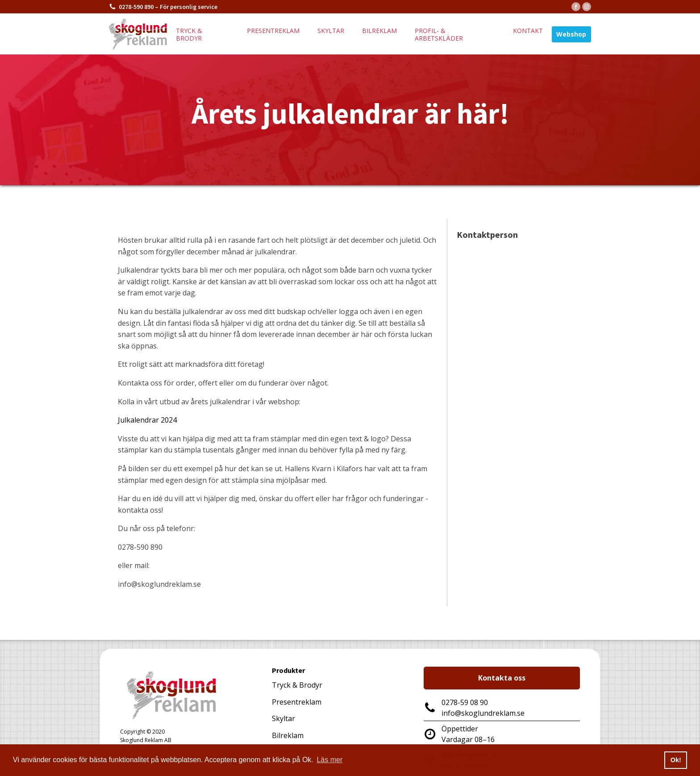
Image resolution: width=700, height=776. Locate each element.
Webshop (571, 34)
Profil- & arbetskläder (439, 34)
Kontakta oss (502, 678)
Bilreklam (379, 31)
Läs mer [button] (329, 760)
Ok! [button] (676, 760)
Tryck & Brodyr (297, 685)
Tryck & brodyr (189, 34)
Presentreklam (273, 31)
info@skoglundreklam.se (483, 713)
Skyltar (331, 31)
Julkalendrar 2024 (147, 420)
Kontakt (528, 31)
